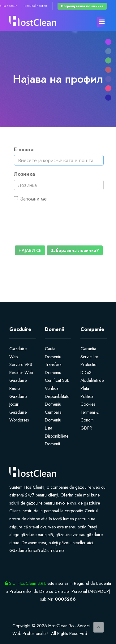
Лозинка (24, 174)
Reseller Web (21, 373)
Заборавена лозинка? (75, 250)
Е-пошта (24, 150)
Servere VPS (21, 364)
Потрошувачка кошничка (82, 6)
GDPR (86, 428)
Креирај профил (36, 6)
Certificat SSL (57, 380)
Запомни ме (30, 199)
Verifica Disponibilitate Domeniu (57, 396)
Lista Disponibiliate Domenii (57, 436)
